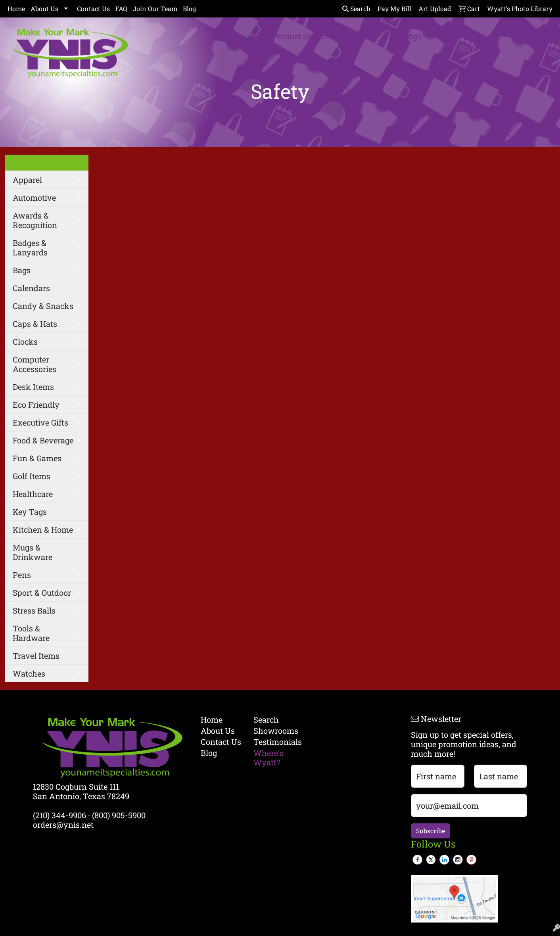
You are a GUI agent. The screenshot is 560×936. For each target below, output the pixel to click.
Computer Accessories (35, 364)
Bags (22, 270)
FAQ (121, 9)
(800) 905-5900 (119, 815)
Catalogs (409, 36)
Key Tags (30, 512)
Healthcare (33, 494)
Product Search (300, 36)
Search (356, 9)
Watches (29, 673)
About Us (44, 9)
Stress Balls (34, 610)
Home (16, 9)
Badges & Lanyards (30, 247)
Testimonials (275, 742)
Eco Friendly (36, 405)
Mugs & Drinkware (33, 552)
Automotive (34, 198)
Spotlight (359, 36)
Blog (189, 9)
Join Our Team (155, 9)
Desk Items (33, 387)
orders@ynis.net (63, 825)
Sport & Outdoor (42, 593)
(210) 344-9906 (59, 815)
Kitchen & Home (43, 529)
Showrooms (275, 731)
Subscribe (431, 831)
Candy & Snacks (43, 306)
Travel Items (36, 656)
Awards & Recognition (35, 220)
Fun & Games (37, 458)
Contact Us (93, 9)
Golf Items (32, 476)
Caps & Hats (35, 324)
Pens (22, 575)
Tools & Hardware (31, 633)
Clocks (25, 341)
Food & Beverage (43, 440)
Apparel (27, 180)
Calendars (31, 288)
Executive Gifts (40, 422)
